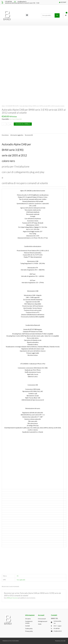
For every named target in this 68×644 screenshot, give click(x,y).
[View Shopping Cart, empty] (66, 15)
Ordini (40, 624)
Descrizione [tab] (5, 135)
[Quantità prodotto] (7, 124)
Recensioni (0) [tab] (29, 135)
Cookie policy (29, 629)
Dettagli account (43, 621)
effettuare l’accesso (12, 598)
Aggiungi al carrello (23, 124)
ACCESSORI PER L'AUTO (12, 106)
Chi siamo (28, 619)
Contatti (27, 626)
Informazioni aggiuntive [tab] (17, 135)
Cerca (57, 15)
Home (3, 106)
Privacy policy (29, 631)
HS (18, 576)
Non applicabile (21, 580)
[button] (27, 15)
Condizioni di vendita (29, 622)
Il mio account (42, 619)
